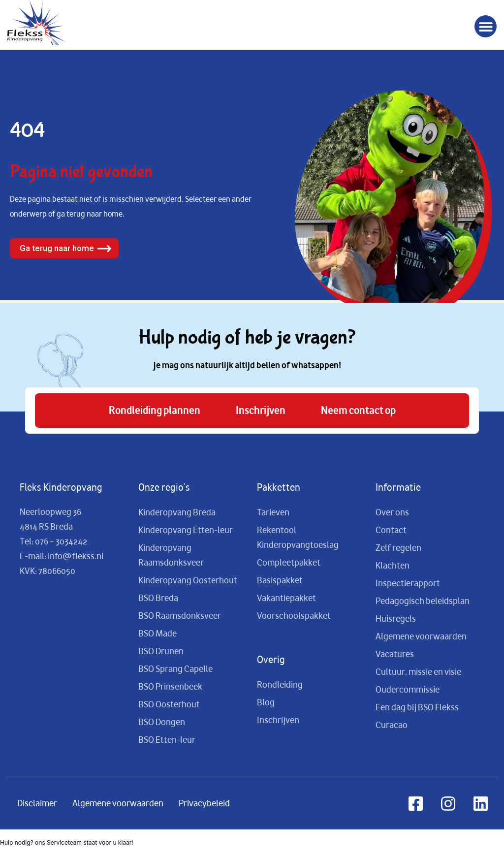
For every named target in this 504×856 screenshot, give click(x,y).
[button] (486, 26)
